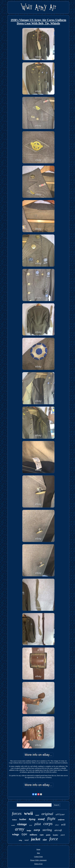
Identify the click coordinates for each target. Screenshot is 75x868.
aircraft (58, 830)
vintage (22, 824)
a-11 (63, 825)
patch (63, 835)
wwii (29, 813)
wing (20, 840)
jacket (36, 839)
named (37, 815)
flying (32, 819)
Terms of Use (38, 864)
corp (37, 830)
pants (48, 835)
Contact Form (38, 857)
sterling (47, 830)
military (33, 835)
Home (38, 849)
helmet (15, 820)
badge (29, 831)
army (20, 829)
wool (27, 840)
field (31, 825)
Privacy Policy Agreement (38, 860)
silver (57, 825)
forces (17, 813)
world (13, 825)
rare (42, 835)
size (45, 840)
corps (48, 824)
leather (23, 819)
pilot (38, 824)
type (24, 834)
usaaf (41, 819)
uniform (61, 820)
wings (16, 834)
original (47, 814)
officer (60, 815)
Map (38, 853)
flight (51, 818)
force (54, 839)
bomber (55, 835)
